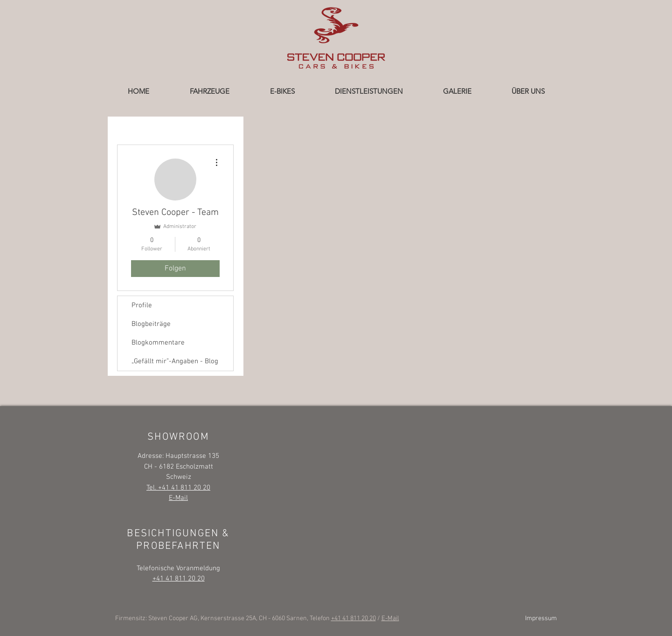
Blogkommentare (158, 343)
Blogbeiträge (151, 324)
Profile (142, 305)
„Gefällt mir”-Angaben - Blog (175, 361)
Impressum (541, 619)
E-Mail (390, 619)
